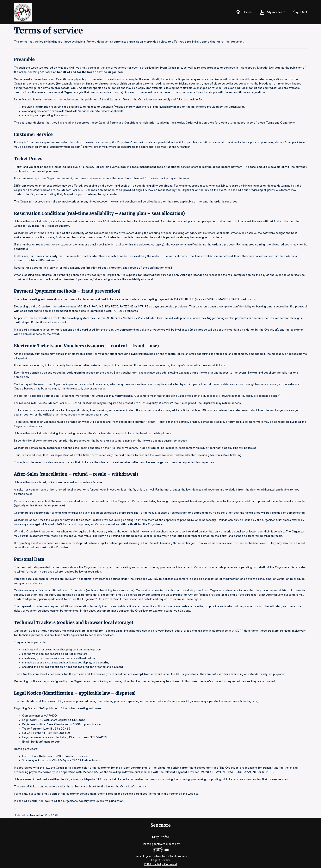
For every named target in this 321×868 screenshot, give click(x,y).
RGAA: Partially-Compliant (160, 860)
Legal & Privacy (160, 856)
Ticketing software (154, 840)
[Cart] (301, 12)
